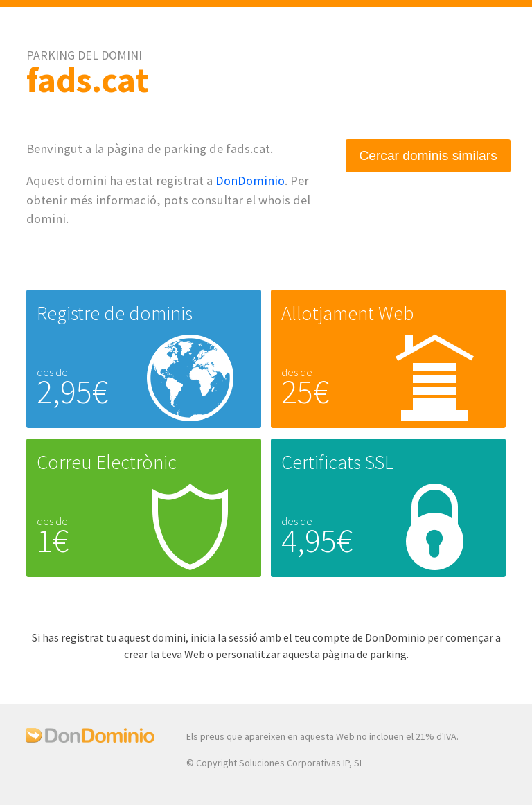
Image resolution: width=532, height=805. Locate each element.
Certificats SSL (337, 462)
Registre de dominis (115, 313)
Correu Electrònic (107, 462)
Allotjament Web (347, 313)
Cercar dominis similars (428, 156)
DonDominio (250, 180)
